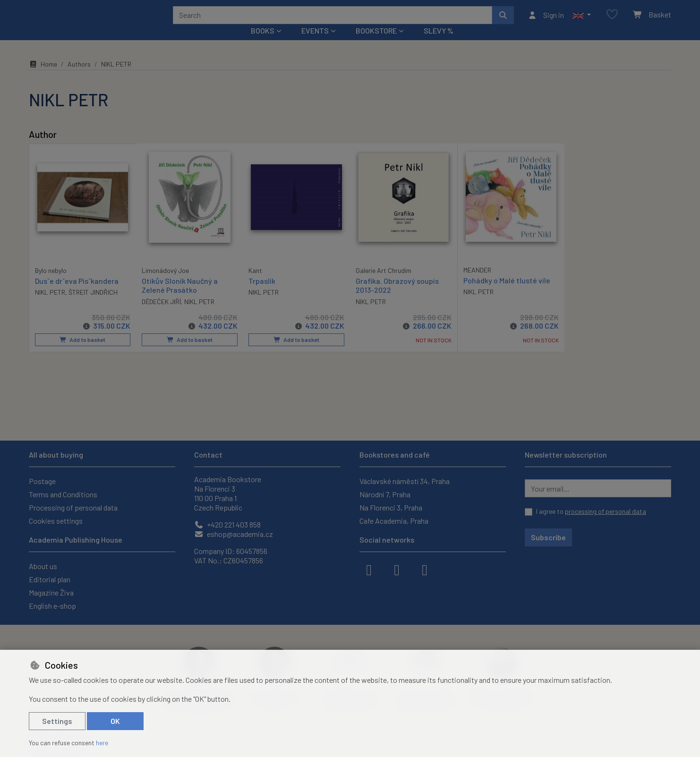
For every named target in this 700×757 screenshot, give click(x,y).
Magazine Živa (51, 592)
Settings (57, 721)
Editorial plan (50, 579)
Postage (42, 481)
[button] (582, 21)
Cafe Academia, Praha (394, 521)
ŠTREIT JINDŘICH (93, 304)
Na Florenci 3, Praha (391, 507)
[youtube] (425, 569)
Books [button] (263, 43)
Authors (79, 77)
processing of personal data (606, 511)
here (102, 743)
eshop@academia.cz (234, 534)
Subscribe (548, 537)
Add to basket (82, 352)
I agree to (591, 511)
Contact (208, 455)
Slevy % (439, 43)
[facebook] (369, 569)
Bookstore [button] (376, 43)
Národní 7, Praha (385, 494)
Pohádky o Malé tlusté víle (507, 293)
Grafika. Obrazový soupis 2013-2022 (397, 298)
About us (43, 566)
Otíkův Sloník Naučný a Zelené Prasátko (180, 298)
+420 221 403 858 (227, 524)
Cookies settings (56, 521)
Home (43, 77)
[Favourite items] (612, 21)
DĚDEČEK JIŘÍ (161, 314)
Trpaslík (262, 293)
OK (115, 721)
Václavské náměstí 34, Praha (405, 481)
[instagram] (397, 569)
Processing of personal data (73, 507)
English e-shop (52, 606)
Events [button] (315, 43)
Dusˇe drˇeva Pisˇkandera (77, 293)
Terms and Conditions (63, 494)
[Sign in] (546, 21)
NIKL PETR (50, 304)
